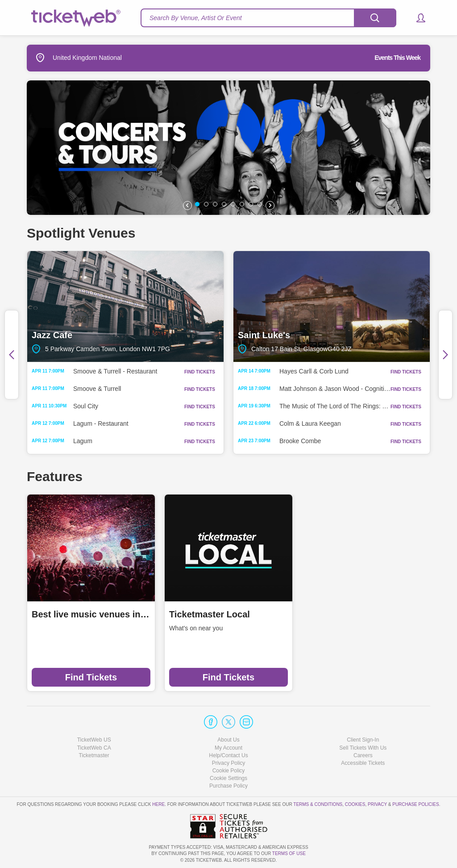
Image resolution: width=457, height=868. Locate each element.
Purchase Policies (415, 804)
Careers (363, 755)
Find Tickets (91, 677)
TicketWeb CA (94, 748)
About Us (228, 740)
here (158, 804)
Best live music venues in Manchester (91, 614)
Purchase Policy (228, 786)
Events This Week (397, 58)
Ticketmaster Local (210, 614)
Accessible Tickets (363, 763)
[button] (417, 18)
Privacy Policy (229, 763)
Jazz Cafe (125, 306)
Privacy (377, 804)
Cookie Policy (229, 771)
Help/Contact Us (228, 755)
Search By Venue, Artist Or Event (196, 18)
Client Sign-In (363, 740)
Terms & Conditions (318, 804)
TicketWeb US (94, 740)
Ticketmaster (94, 755)
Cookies (355, 804)
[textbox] (268, 18)
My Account (228, 748)
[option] (228, 148)
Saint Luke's (332, 306)
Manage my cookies (229, 778)
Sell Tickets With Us (363, 748)
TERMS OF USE (289, 853)
